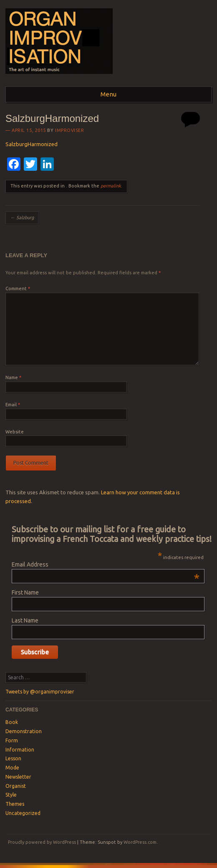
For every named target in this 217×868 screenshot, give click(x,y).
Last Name (25, 620)
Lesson (13, 758)
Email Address (106, 564)
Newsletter (18, 777)
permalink (111, 186)
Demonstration (24, 731)
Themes (15, 804)
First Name (25, 592)
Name (13, 377)
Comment (18, 288)
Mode (12, 768)
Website (15, 432)
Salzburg (22, 218)
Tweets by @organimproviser (40, 692)
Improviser (70, 130)
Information (20, 750)
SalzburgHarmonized (32, 144)
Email (13, 405)
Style (11, 795)
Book (12, 722)
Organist (16, 786)
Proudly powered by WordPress (42, 842)
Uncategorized (23, 813)
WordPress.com (140, 842)
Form (12, 740)
